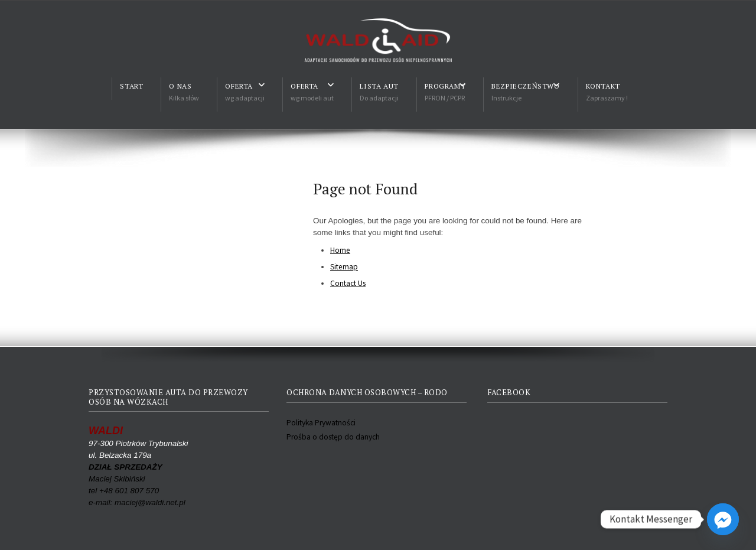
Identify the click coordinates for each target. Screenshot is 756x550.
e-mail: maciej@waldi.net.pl (137, 502)
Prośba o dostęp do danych (333, 437)
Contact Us (348, 283)
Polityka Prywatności (321, 423)
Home (340, 250)
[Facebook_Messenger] (723, 519)
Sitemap (344, 267)
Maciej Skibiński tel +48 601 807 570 (126, 479)
